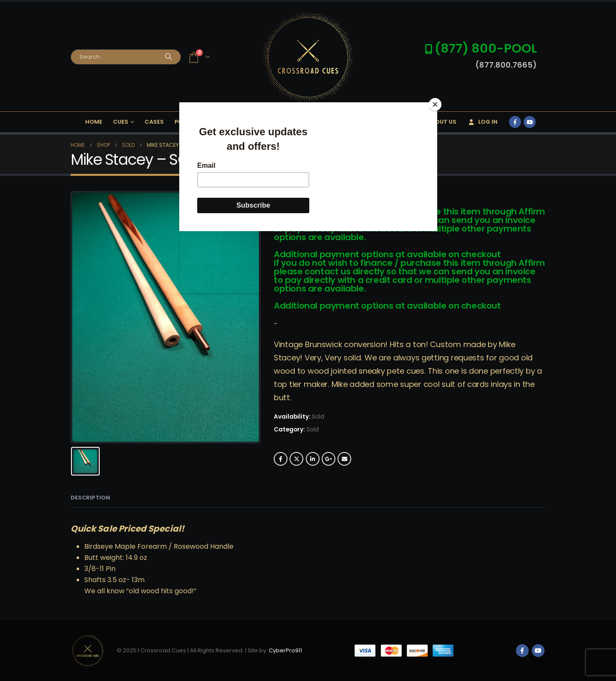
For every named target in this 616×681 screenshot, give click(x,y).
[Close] (435, 104)
